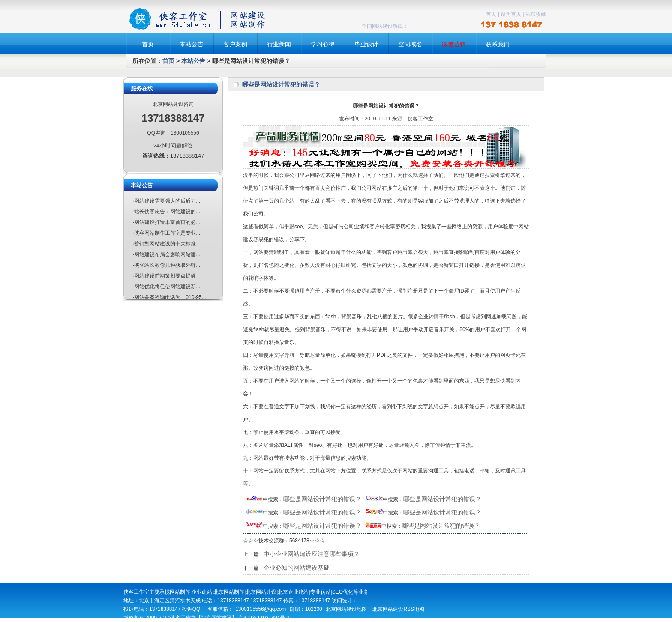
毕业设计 (366, 44)
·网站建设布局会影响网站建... (166, 254)
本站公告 (192, 44)
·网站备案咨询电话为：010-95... (169, 297)
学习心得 (323, 44)
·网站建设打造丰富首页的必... (166, 222)
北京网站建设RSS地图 (398, 609)
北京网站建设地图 (346, 609)
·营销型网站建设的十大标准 (164, 244)
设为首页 (511, 14)
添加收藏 (536, 14)
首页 (491, 14)
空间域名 (410, 44)
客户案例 (235, 44)
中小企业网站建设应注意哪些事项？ (312, 554)
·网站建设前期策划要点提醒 (164, 276)
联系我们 (498, 44)
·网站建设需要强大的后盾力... (166, 201)
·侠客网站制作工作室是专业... (166, 233)
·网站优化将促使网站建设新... (166, 287)
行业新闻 (279, 44)
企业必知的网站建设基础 (297, 568)
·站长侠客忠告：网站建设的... (166, 212)
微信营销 (454, 44)
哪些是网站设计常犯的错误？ (322, 499)
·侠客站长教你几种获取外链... (166, 265)
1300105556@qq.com (261, 609)
